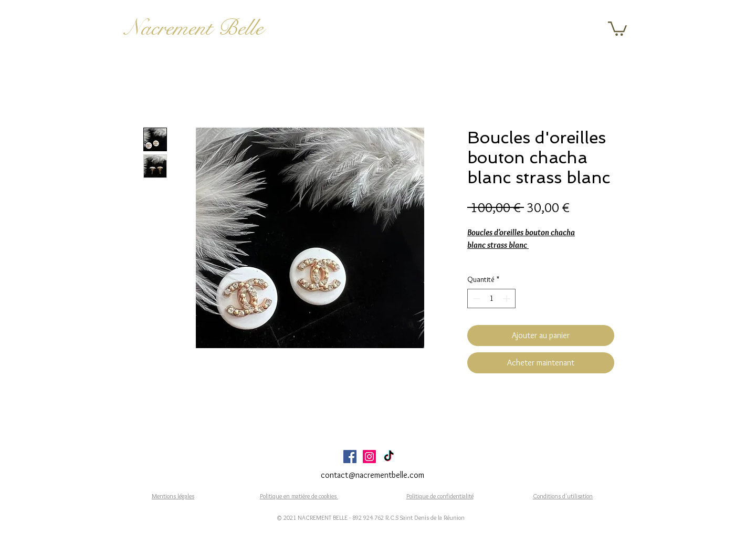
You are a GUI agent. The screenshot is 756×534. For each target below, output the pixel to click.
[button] (617, 28)
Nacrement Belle (194, 28)
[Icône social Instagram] (369, 457)
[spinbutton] (491, 299)
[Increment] (507, 299)
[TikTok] (389, 457)
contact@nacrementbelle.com (372, 475)
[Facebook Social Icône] (350, 457)
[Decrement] (475, 299)
